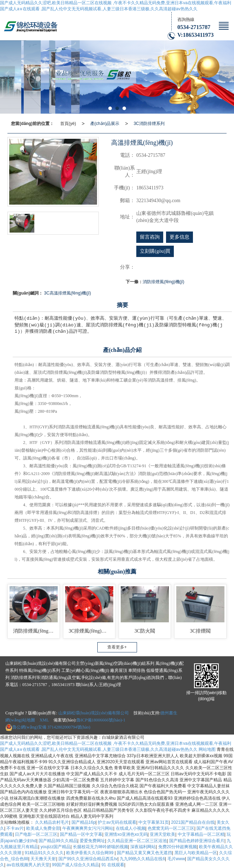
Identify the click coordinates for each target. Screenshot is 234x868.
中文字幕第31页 (153, 822)
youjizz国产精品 (55, 847)
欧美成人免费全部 (43, 828)
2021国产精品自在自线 (193, 822)
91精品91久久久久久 (44, 853)
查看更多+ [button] (117, 647)
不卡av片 (15, 828)
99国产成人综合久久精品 (76, 865)
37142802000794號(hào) (48, 727)
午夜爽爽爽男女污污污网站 (88, 828)
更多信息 (179, 237)
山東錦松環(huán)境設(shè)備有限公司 (94, 713)
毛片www (176, 859)
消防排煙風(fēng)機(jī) (163, 282)
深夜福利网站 (143, 847)
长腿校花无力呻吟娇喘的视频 (101, 847)
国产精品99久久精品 (58, 841)
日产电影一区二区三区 (36, 834)
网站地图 (207, 749)
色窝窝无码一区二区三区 (171, 828)
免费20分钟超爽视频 (178, 847)
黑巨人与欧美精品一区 (196, 853)
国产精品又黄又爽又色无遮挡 (144, 853)
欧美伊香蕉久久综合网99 (90, 853)
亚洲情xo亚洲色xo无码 (126, 834)
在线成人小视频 (131, 828)
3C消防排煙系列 (149, 124)
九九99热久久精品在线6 (142, 859)
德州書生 (169, 713)
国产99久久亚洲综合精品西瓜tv (88, 859)
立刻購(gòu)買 (155, 251)
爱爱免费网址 (92, 841)
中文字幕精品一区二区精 (201, 834)
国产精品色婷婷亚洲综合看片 (197, 841)
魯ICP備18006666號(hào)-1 (101, 720)
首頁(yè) (68, 124)
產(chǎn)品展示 (105, 124)
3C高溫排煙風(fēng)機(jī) (67, 293)
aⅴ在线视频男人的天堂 (28, 865)
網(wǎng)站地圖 (20, 720)
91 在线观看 (113, 865)
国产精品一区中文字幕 (81, 834)
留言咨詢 (150, 237)
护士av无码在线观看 (117, 822)
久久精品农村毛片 (52, 822)
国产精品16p (84, 822)
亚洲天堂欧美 (162, 834)
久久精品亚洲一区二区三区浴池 (137, 841)
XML (44, 720)
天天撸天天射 (43, 859)
